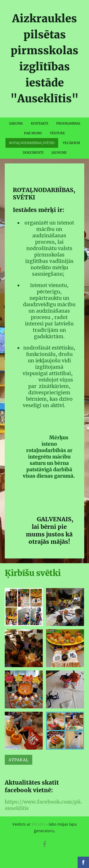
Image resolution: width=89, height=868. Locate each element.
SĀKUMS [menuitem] (16, 124)
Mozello (39, 824)
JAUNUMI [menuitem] (59, 153)
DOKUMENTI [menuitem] (33, 153)
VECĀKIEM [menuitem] (71, 143)
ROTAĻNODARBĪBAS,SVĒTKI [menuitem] (32, 143)
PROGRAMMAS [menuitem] (68, 124)
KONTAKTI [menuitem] (40, 124)
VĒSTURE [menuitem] (57, 133)
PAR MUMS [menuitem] (33, 133)
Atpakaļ (19, 760)
